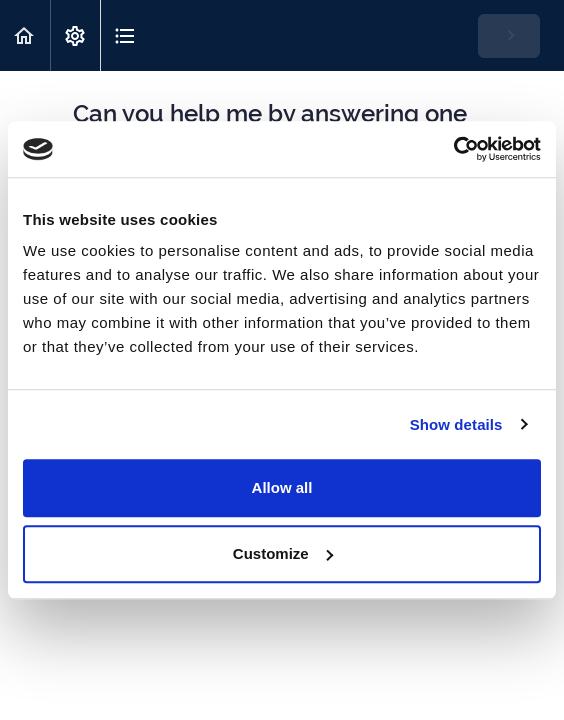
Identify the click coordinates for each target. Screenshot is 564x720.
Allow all (282, 487)
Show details (456, 424)
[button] (25, 35)
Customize (283, 553)
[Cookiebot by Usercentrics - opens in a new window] (453, 149)
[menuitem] (75, 35)
